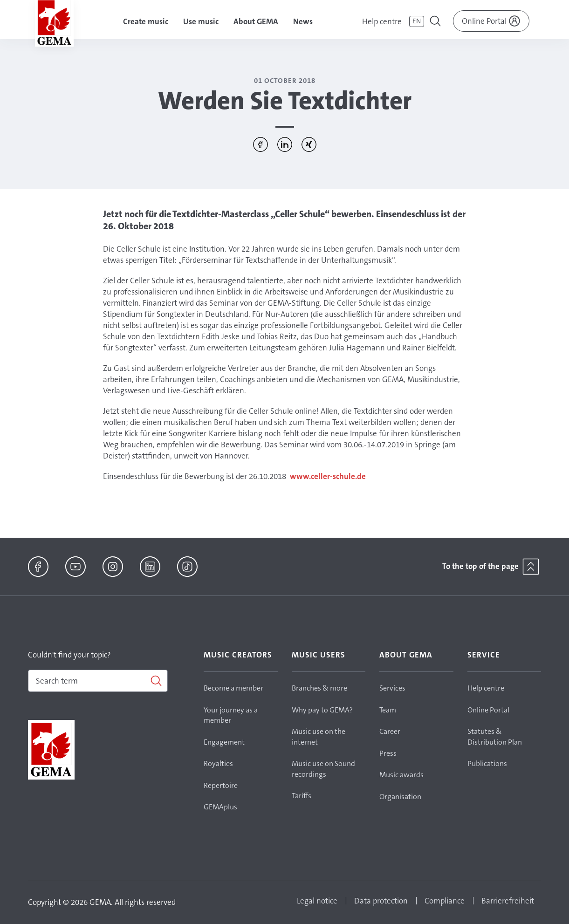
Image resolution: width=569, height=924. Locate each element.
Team (388, 710)
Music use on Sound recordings (323, 769)
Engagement (224, 742)
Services (392, 688)
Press (388, 753)
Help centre (382, 21)
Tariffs (302, 796)
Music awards (401, 775)
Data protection (381, 901)
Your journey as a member (231, 715)
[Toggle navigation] (436, 22)
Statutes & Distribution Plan (495, 737)
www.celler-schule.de (328, 476)
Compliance (445, 901)
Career (390, 731)
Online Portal (488, 710)
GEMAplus (220, 807)
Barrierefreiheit (508, 901)
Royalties (218, 763)
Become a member (233, 688)
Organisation (400, 797)
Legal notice (317, 901)
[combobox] (98, 681)
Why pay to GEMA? (322, 710)
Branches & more (319, 688)
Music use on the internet (319, 737)
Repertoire (221, 785)
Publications (487, 763)
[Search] (98, 681)
